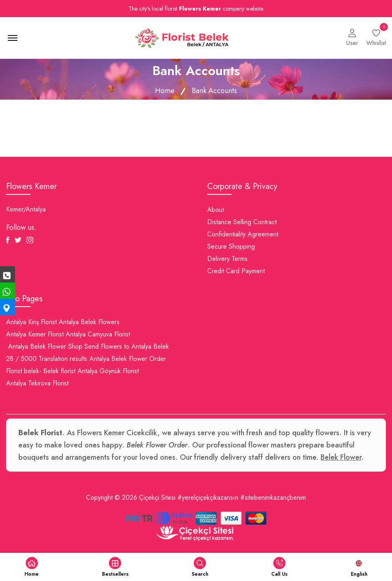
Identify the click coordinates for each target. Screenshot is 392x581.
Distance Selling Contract (242, 222)
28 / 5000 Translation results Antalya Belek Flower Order (86, 359)
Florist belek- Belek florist (41, 371)
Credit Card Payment (236, 271)
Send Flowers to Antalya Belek (127, 346)
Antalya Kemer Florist (35, 334)
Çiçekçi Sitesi (157, 498)
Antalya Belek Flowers (89, 322)
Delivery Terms (227, 259)
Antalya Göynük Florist (108, 371)
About (216, 210)
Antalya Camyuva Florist (98, 334)
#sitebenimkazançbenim (273, 498)
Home (165, 91)
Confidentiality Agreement (243, 234)
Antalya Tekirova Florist (37, 383)
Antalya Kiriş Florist (31, 322)
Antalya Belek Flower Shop (45, 346)
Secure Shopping (231, 246)
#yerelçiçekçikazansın (208, 498)
